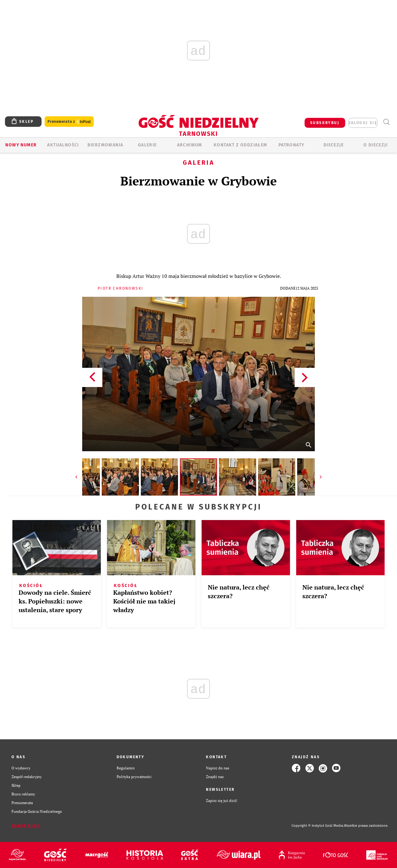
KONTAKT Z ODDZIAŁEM (241, 145)
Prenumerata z (69, 122)
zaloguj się (363, 123)
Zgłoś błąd (26, 826)
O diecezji (376, 145)
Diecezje (334, 145)
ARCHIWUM (190, 145)
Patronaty (292, 145)
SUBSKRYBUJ (325, 123)
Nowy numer (21, 145)
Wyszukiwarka (386, 122)
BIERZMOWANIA (105, 145)
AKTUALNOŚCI (63, 145)
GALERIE (147, 145)
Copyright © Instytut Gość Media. (318, 826)
